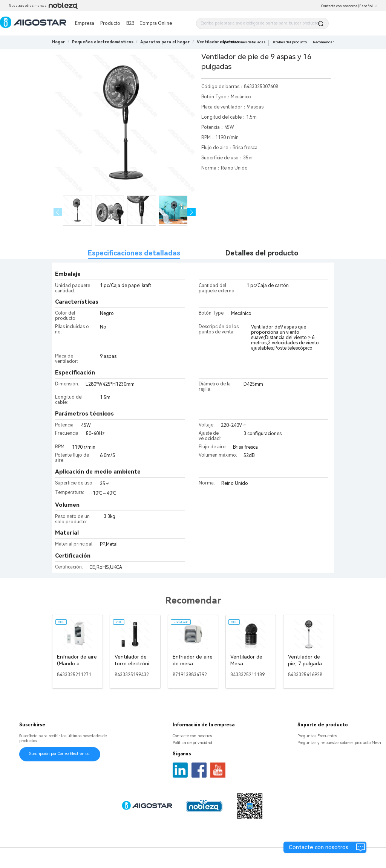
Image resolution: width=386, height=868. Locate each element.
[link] (103, 42)
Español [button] (368, 6)
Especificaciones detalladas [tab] (134, 253)
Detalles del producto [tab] (262, 253)
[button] (192, 212)
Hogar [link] (58, 42)
